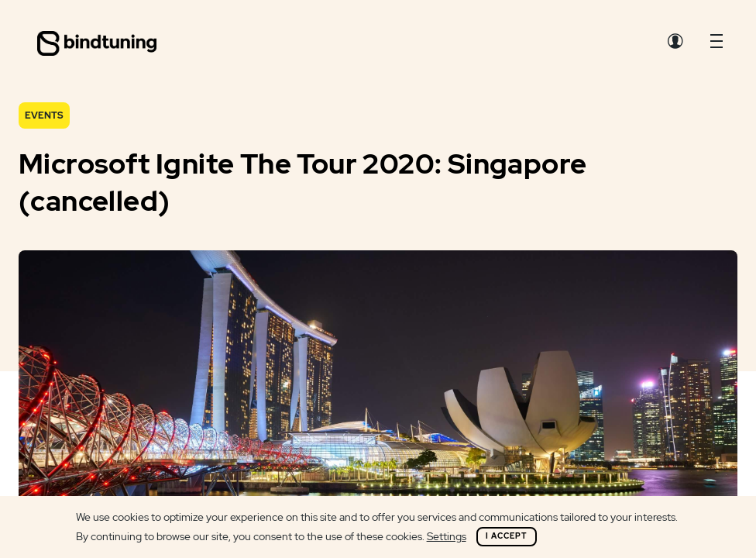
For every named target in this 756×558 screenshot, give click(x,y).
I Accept (507, 536)
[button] (716, 45)
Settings (447, 536)
